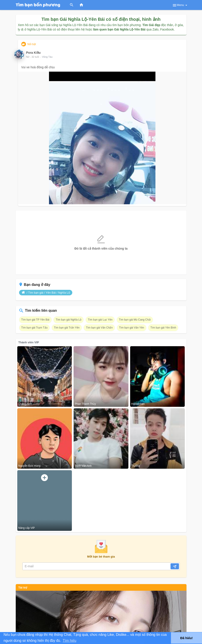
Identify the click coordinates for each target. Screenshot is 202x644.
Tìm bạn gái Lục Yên (100, 320)
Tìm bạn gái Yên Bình (163, 328)
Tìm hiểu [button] (70, 641)
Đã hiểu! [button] (186, 638)
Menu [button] (180, 5)
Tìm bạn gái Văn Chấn (99, 328)
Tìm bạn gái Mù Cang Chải (135, 320)
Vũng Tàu (47, 57)
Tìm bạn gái (36, 293)
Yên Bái (51, 293)
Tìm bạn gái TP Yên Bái (35, 320)
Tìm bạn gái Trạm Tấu (34, 328)
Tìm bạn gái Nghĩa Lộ (69, 320)
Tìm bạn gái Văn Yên (132, 328)
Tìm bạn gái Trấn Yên (67, 328)
